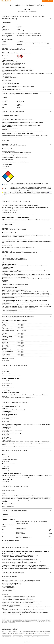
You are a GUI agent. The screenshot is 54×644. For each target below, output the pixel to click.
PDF (44, 1)
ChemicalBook (6, 1)
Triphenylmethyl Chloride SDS (18, 637)
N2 (49, 192)
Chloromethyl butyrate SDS (18, 635)
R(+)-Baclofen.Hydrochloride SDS (19, 633)
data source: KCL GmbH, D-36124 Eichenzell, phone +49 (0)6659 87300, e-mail (18, 292)
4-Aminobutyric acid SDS (17, 632)
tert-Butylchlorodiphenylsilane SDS (37, 637)
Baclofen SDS (27, 637)
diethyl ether (20, 185)
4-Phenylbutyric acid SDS (7, 632)
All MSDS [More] (49, 1)
